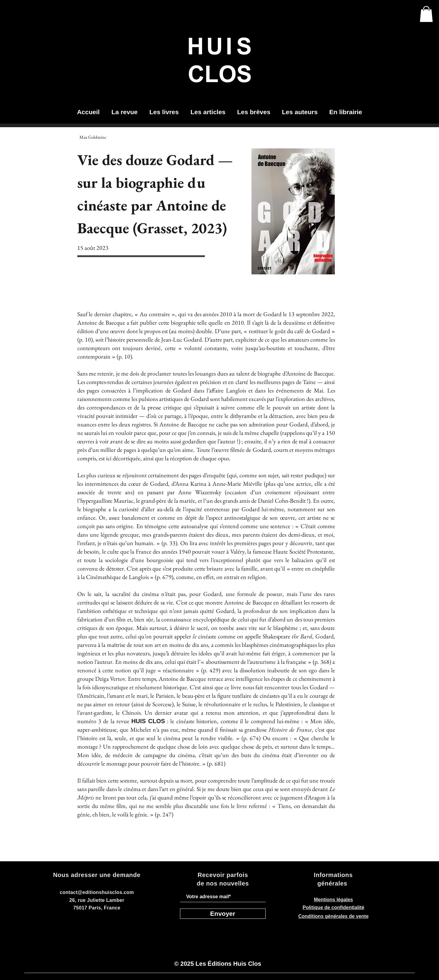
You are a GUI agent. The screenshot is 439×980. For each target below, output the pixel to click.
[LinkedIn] (424, 444)
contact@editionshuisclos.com (97, 892)
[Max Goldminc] (93, 137)
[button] (426, 14)
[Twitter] (424, 434)
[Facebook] (424, 455)
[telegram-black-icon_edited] (424, 475)
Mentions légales (333, 900)
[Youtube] (424, 465)
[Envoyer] (223, 914)
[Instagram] (424, 424)
